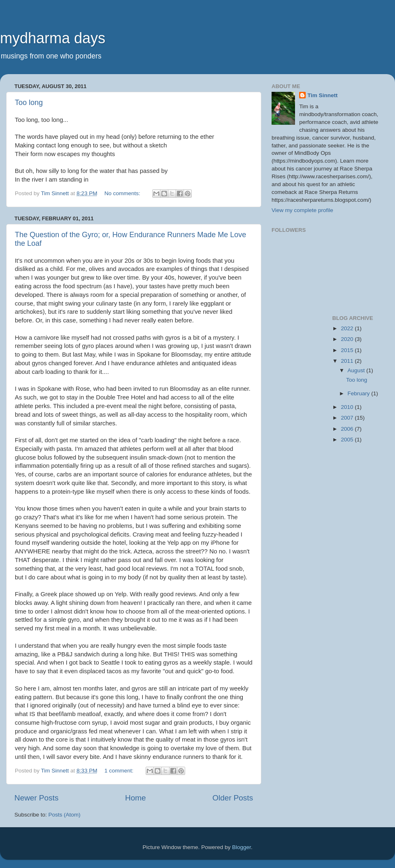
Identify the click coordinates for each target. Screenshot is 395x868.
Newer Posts (36, 798)
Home (135, 798)
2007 (348, 418)
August (357, 370)
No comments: (123, 193)
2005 (348, 440)
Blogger (242, 847)
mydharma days (53, 38)
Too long (29, 103)
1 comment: (120, 771)
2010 (348, 407)
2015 (348, 350)
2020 (348, 339)
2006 (348, 429)
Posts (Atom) (65, 815)
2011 (348, 361)
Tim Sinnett (322, 95)
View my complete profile (302, 210)
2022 (348, 328)
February (360, 393)
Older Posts (233, 798)
